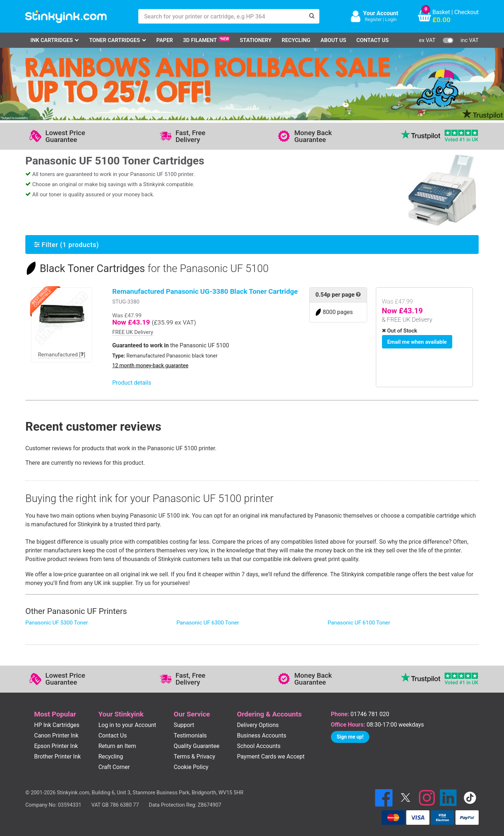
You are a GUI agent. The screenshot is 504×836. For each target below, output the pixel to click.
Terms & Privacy (195, 756)
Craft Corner (114, 767)
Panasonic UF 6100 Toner (359, 623)
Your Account (381, 13)
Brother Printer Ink (57, 756)
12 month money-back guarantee (150, 366)
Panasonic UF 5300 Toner (57, 623)
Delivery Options (258, 725)
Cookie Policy (191, 767)
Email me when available (416, 341)
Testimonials (190, 735)
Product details (132, 383)
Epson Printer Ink (56, 746)
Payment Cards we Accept (271, 756)
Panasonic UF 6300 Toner (208, 623)
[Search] (312, 16)
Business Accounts (262, 735)
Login (391, 19)
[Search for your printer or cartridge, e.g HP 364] (222, 16)
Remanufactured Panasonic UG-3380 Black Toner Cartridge (205, 291)
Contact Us (373, 40)
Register (373, 19)
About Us (333, 40)
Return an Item (117, 746)
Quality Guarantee (197, 746)
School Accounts (259, 746)
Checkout (467, 12)
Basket (441, 12)
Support (184, 725)
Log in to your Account (127, 725)
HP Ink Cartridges (57, 725)
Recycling (296, 40)
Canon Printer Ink (56, 735)
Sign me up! (350, 737)
